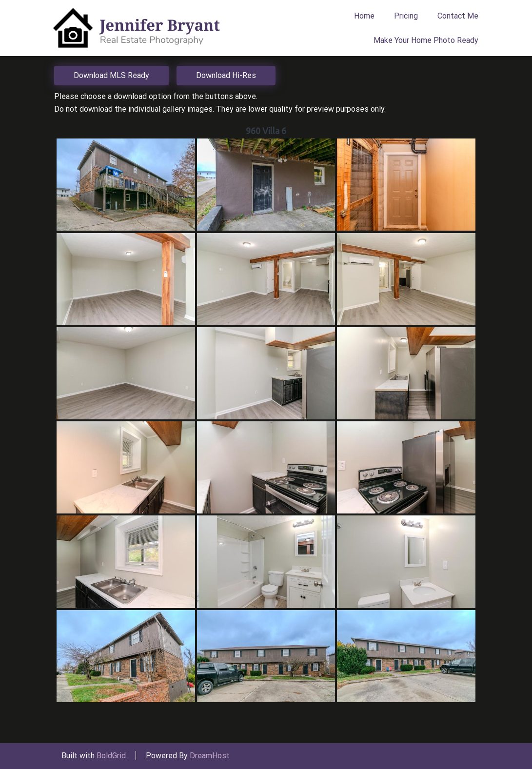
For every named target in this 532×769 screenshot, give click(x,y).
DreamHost (210, 756)
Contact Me (458, 16)
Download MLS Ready (111, 75)
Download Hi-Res (226, 75)
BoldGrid (111, 756)
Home (364, 16)
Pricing (406, 16)
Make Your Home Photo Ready (426, 40)
